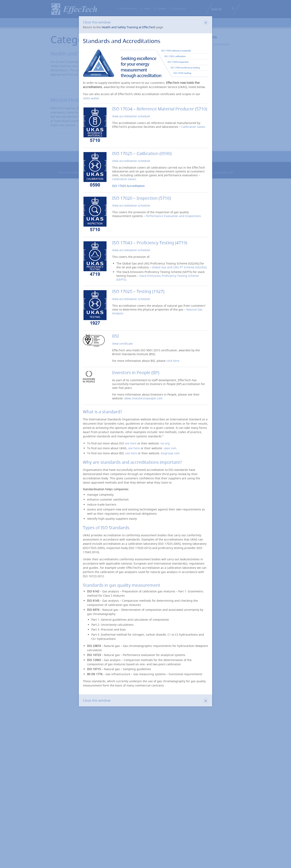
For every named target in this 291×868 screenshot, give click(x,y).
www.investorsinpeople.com (143, 398)
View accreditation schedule (131, 116)
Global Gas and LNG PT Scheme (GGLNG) (179, 267)
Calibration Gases (193, 127)
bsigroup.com (170, 453)
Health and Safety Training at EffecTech (129, 27)
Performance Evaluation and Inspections (173, 216)
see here (131, 443)
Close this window (145, 22)
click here (173, 361)
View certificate (122, 344)
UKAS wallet (91, 98)
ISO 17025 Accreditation (128, 186)
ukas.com (170, 448)
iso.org (165, 443)
